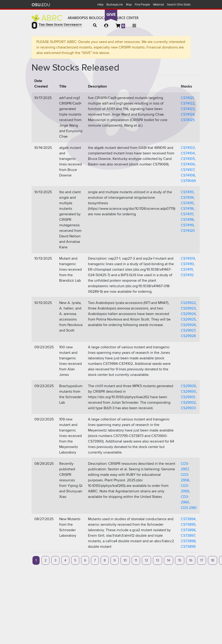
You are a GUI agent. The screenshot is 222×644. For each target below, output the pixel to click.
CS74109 (188, 258)
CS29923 (188, 308)
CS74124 (188, 114)
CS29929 (188, 386)
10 (125, 560)
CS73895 (188, 525)
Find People (142, 5)
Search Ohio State (179, 5)
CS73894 (188, 519)
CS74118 (187, 220)
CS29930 (188, 392)
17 (202, 560)
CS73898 (188, 541)
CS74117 (187, 214)
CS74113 (187, 192)
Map (129, 5)
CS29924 (188, 314)
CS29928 (188, 336)
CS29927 (188, 330)
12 (146, 560)
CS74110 (187, 264)
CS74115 (187, 203)
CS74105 (188, 159)
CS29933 (188, 408)
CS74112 (187, 275)
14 (169, 560)
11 (136, 560)
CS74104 (188, 153)
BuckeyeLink (115, 5)
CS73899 (188, 547)
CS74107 (187, 170)
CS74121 (187, 98)
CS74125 (188, 120)
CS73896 (188, 530)
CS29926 (188, 325)
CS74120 (188, 231)
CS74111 (187, 270)
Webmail (158, 5)
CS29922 (188, 303)
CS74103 (188, 148)
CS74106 (188, 164)
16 (191, 560)
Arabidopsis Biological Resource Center (85, 18)
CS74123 (188, 109)
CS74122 (188, 103)
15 (180, 560)
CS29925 (188, 319)
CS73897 (188, 536)
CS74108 (188, 175)
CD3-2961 (189, 508)
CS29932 (188, 403)
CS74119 (187, 225)
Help (100, 5)
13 (158, 560)
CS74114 (187, 198)
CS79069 (188, 181)
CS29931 (188, 397)
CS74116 (187, 209)
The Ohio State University (41, 5)
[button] (95, 26)
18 (213, 560)
